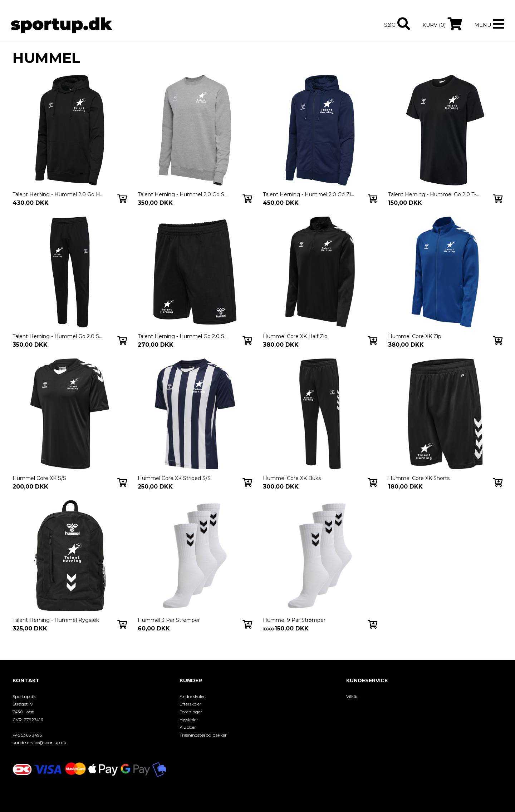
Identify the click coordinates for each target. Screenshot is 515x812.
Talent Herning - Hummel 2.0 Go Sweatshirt (183, 194)
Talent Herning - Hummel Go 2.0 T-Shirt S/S (434, 194)
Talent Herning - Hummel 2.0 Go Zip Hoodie (309, 194)
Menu (483, 25)
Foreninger (191, 712)
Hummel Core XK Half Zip (295, 336)
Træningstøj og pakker (203, 735)
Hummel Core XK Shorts (419, 478)
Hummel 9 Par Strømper (294, 620)
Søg (390, 25)
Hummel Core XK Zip (415, 336)
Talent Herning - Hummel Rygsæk (56, 620)
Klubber (188, 727)
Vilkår (352, 696)
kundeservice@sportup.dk (39, 742)
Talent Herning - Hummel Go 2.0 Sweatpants (58, 336)
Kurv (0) (434, 25)
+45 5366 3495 (27, 735)
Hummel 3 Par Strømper (169, 620)
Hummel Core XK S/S (39, 478)
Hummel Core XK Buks (292, 478)
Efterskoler (190, 704)
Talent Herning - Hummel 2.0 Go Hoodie (58, 194)
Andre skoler (192, 696)
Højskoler (189, 720)
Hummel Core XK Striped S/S (174, 478)
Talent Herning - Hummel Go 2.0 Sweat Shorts (183, 336)
